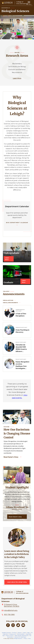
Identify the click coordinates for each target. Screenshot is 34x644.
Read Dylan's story (11, 457)
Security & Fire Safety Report (20, 637)
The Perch (14, 633)
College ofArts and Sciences (22, 592)
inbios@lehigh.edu (11, 610)
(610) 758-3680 (9, 615)
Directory (19, 633)
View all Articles (8, 300)
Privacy (25, 639)
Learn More (17, 78)
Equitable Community (6, 633)
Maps (28, 633)
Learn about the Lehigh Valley (17, 582)
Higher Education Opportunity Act (21, 636)
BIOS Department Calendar (17, 223)
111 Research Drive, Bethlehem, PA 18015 (12, 605)
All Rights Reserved (18, 639)
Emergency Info (13, 634)
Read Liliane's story (15, 517)
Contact (24, 633)
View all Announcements (11, 303)
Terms (29, 639)
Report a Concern (10, 636)
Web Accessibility (21, 634)
